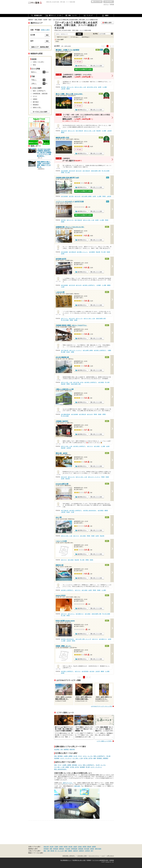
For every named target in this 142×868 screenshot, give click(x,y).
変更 (47, 35)
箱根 (51, 849)
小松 (61, 749)
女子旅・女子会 (88, 758)
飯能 (66, 851)
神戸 (92, 851)
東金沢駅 (99, 131)
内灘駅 (109, 350)
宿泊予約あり (86, 37)
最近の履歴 (109, 2)
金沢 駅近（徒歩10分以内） (90, 510)
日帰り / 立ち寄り (39, 62)
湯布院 (92, 849)
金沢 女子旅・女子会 (92, 87)
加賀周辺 (66, 749)
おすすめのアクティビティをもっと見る (102, 706)
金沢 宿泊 (63, 87)
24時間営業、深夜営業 (40, 94)
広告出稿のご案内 (82, 856)
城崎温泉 (62, 849)
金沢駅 (100, 87)
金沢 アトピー (64, 318)
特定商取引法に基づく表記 (79, 860)
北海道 (80, 847)
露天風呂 (60, 756)
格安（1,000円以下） (100, 756)
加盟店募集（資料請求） (69, 856)
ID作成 (112, 4)
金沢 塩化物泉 (64, 171)
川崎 (48, 851)
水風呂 (67, 767)
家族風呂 (36, 105)
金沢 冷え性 (64, 131)
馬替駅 (76, 320)
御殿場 (70, 851)
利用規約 (89, 860)
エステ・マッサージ (66, 758)
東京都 (70, 847)
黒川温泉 (87, 849)
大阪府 (75, 847)
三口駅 (63, 287)
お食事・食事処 (68, 756)
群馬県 (66, 847)
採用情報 (112, 860)
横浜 (45, 851)
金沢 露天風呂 (85, 671)
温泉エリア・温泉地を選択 (40, 47)
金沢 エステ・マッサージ (75, 350)
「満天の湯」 (77, 786)
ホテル (85, 756)
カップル (90, 756)
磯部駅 (68, 89)
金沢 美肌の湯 (72, 252)
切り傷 (108, 756)
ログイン (106, 4)
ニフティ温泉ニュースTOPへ (104, 741)
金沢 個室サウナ (80, 614)
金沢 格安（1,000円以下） (89, 285)
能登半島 (72, 749)
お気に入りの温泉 (97, 2)
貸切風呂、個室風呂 (103, 758)
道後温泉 (81, 849)
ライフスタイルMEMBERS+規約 (100, 860)
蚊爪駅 (68, 352)
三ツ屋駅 (104, 285)
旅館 (95, 758)
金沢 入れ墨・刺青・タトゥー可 (83, 639)
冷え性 (75, 756)
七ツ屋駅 (105, 87)
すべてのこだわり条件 (40, 112)
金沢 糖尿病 (92, 252)
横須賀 (52, 851)
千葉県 (56, 847)
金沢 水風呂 (97, 446)
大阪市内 (75, 851)
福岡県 (94, 847)
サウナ (80, 756)
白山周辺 (57, 749)
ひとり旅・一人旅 (78, 758)
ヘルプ (103, 856)
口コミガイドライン (94, 856)
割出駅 (68, 512)
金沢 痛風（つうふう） (82, 252)
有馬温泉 (56, 849)
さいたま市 (61, 851)
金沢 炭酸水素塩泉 (66, 414)
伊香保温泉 (74, 849)
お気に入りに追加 (97, 66)
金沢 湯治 (92, 671)
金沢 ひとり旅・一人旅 (80, 87)
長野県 (84, 847)
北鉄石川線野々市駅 (96, 171)
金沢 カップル (70, 87)
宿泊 (56, 756)
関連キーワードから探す (36, 853)
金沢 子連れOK (79, 131)
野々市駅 (68, 172)
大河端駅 (99, 285)
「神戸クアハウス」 (68, 783)
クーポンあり (75, 37)
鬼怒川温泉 (98, 849)
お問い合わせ (110, 856)
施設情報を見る (82, 66)
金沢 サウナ (90, 446)
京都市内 (81, 851)
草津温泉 (46, 849)
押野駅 (63, 172)
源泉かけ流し (37, 108)
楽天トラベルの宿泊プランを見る (83, 69)
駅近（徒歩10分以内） (61, 769)
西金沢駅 (98, 252)
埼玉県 (52, 847)
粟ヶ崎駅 (63, 352)
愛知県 (89, 847)
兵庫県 (61, 847)
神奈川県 (46, 847)
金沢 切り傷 (72, 171)
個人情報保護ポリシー (66, 860)
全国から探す (45, 30)
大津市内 (87, 851)
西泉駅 (63, 222)
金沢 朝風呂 (101, 382)
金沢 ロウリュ (71, 614)
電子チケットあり (62, 37)
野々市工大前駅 (106, 171)
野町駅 (104, 196)
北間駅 (72, 352)
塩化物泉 (57, 758)
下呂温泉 (68, 849)
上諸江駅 (63, 89)
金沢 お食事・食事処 (87, 196)
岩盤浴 (35, 99)
